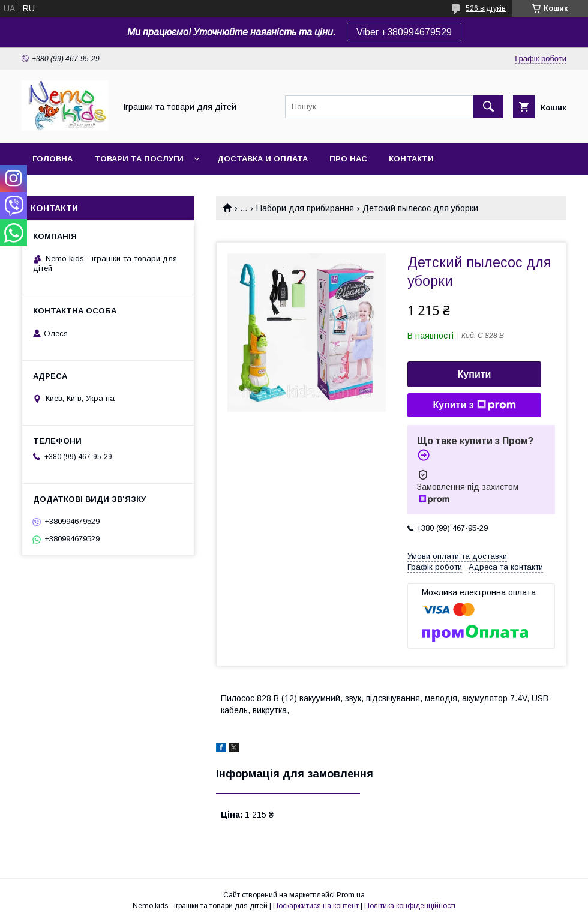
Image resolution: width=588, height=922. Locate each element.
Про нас (348, 159)
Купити (475, 374)
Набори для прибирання (305, 208)
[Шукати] (488, 107)
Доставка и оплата (262, 159)
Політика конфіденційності (410, 906)
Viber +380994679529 (404, 32)
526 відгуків (486, 8)
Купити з (474, 405)
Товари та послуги (139, 159)
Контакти (411, 159)
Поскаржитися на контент (316, 906)
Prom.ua (351, 895)
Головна (52, 159)
